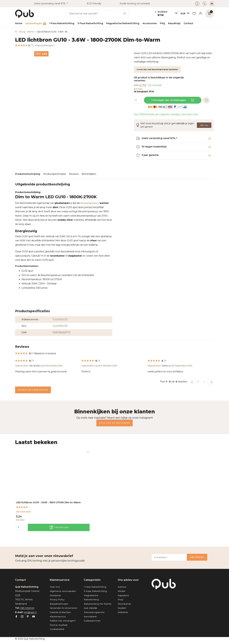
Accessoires (150, 23)
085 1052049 (27, 604)
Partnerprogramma (95, 612)
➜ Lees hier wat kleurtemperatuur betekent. (157, 69)
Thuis (121, 595)
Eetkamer (123, 608)
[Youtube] (34, 613)
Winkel (121, 587)
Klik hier (204, 125)
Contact (188, 23)
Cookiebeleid (57, 629)
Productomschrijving (28, 174)
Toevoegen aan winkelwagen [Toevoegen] (173, 100)
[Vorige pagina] (192, 382)
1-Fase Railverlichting (62, 23)
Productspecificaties (55, 174)
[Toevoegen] (44, 527)
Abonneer (201, 553)
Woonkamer (125, 600)
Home (19, 23)
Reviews (74, 174)
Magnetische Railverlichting (123, 23)
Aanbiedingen (36, 23)
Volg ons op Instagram (114, 423)
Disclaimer (56, 591)
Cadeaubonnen (92, 621)
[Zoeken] (97, 14)
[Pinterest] (28, 613)
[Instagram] (22, 613)
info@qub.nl (30, 608)
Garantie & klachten (61, 612)
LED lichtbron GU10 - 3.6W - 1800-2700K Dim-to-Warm (35, 500)
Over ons (55, 583)
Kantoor (122, 583)
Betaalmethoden (59, 600)
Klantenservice (58, 617)
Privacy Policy (57, 595)
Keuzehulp (174, 23)
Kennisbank (90, 617)
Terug (20, 32)
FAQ (162, 23)
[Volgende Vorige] (211, 382)
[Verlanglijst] (194, 14)
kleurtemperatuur (90, 203)
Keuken (122, 604)
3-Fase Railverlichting (90, 23)
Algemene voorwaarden (63, 587)
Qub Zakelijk (91, 608)
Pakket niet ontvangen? (63, 621)
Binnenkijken (89, 174)
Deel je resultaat (59, 625)
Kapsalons (123, 591)
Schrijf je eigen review (35, 390)
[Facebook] (16, 613)
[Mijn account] (200, 14)
